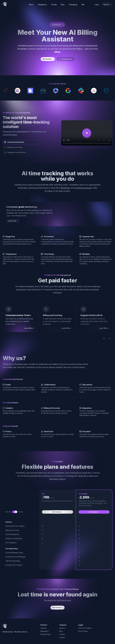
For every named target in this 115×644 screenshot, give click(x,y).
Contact (62, 637)
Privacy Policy (83, 631)
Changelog (73, 5)
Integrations (42, 5)
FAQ (83, 5)
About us (62, 628)
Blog (63, 5)
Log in (97, 5)
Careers (62, 634)
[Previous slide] (104, 338)
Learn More (29, 328)
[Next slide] (110, 338)
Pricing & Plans (46, 634)
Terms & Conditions (85, 628)
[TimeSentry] (5, 4)
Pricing (54, 5)
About (31, 5)
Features (43, 628)
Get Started (48, 59)
